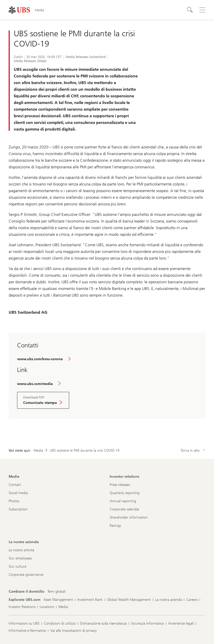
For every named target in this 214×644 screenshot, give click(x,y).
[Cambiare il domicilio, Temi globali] (56, 592)
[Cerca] (190, 10)
